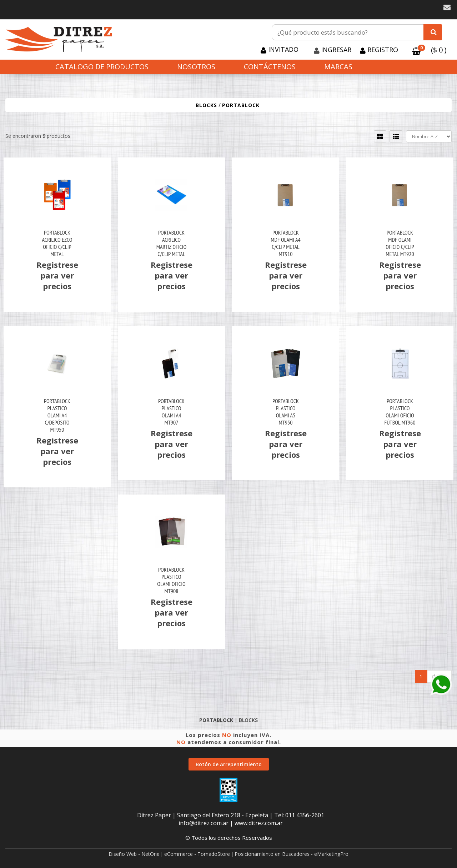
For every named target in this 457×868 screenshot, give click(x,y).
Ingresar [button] (336, 50)
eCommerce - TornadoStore (197, 854)
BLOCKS (206, 105)
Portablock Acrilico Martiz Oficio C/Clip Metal (171, 243)
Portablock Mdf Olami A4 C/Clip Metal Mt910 (285, 243)
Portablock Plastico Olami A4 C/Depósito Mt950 (57, 415)
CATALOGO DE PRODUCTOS (102, 67)
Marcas (338, 67)
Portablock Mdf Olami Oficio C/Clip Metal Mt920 (400, 243)
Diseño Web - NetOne (134, 854)
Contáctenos (270, 67)
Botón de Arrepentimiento (229, 764)
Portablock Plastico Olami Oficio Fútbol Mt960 (400, 412)
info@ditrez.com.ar (204, 823)
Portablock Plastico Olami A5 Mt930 (286, 412)
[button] (447, 7)
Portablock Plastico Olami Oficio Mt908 (171, 580)
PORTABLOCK (241, 105)
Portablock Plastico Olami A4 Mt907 (171, 412)
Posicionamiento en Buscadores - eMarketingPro (292, 854)
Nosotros (196, 67)
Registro (382, 50)
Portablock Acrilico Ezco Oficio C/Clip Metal (57, 243)
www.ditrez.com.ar (259, 823)
